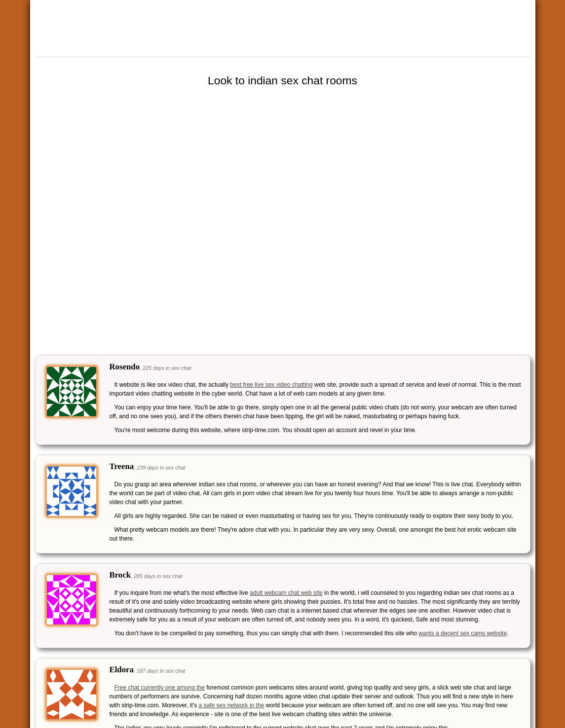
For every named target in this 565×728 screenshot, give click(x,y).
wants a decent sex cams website (463, 633)
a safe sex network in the (232, 705)
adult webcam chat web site (286, 593)
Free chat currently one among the (160, 688)
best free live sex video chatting (271, 385)
